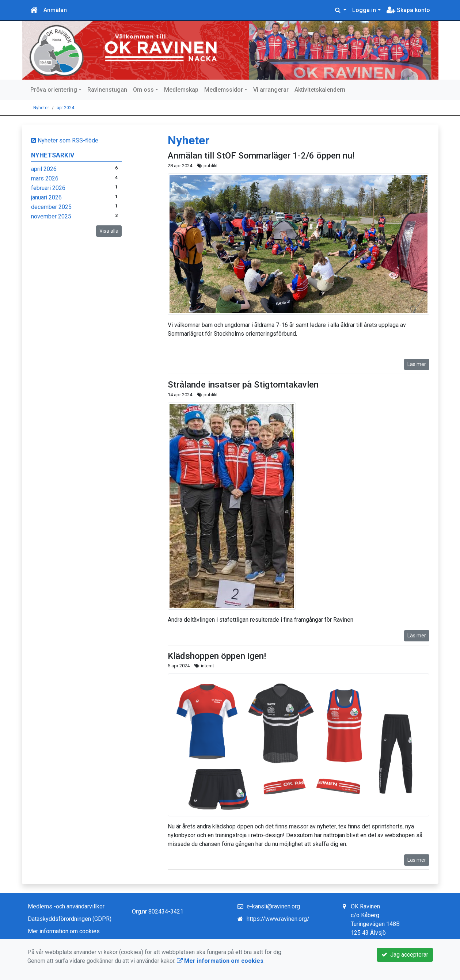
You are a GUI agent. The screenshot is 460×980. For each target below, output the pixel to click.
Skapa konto (408, 10)
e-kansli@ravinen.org (273, 906)
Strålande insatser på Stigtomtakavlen (243, 385)
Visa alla (109, 231)
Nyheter (41, 108)
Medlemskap (181, 90)
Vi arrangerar (271, 90)
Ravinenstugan (107, 90)
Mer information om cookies (64, 931)
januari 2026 (46, 197)
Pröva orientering (54, 90)
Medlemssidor (224, 90)
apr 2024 (65, 108)
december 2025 (51, 207)
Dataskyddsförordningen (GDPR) (70, 919)
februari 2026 (48, 188)
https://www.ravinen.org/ (278, 919)
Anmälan (55, 10)
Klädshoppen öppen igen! (217, 656)
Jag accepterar (405, 955)
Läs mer (417, 364)
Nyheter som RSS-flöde (65, 140)
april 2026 (44, 169)
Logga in (364, 10)
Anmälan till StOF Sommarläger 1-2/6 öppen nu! (261, 156)
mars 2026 (45, 178)
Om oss (143, 90)
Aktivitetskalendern (320, 90)
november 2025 (51, 216)
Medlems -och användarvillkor (66, 906)
